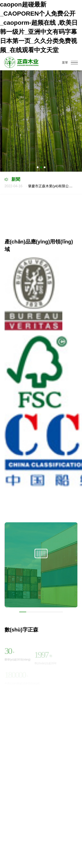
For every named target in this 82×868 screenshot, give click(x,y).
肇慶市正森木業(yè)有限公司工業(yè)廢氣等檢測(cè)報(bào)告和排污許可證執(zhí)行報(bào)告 (40, 186)
